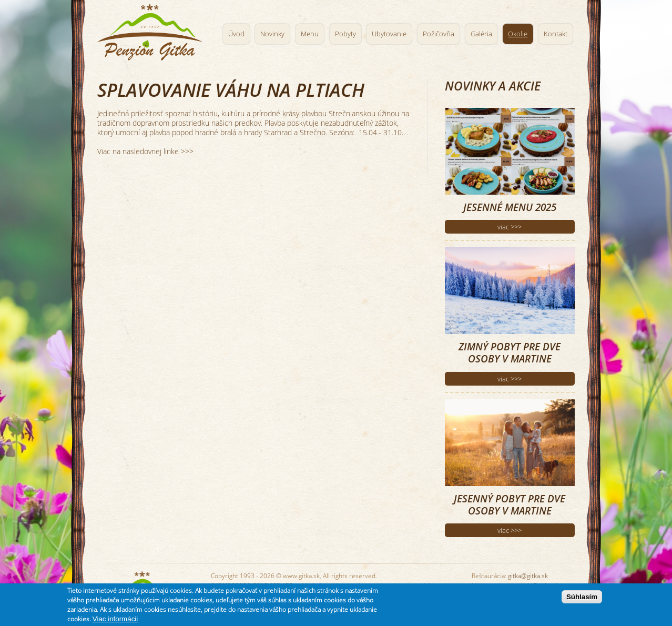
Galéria (481, 34)
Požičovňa (439, 34)
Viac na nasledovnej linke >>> (145, 151)
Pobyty (345, 34)
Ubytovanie (389, 34)
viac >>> (510, 227)
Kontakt (556, 34)
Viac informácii (115, 620)
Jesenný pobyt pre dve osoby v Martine (510, 504)
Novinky (272, 34)
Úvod (236, 34)
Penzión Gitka (152, 30)
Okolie (518, 34)
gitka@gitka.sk (528, 576)
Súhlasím (582, 598)
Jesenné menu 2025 (510, 207)
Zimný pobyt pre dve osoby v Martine (510, 352)
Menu (310, 34)
